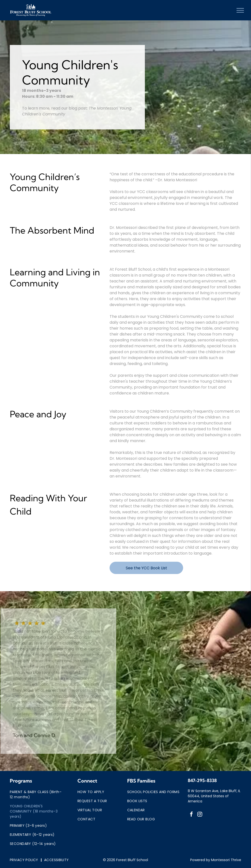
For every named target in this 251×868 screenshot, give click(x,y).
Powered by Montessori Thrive (216, 860)
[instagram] (200, 815)
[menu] (240, 10)
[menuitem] (37, 795)
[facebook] (191, 815)
